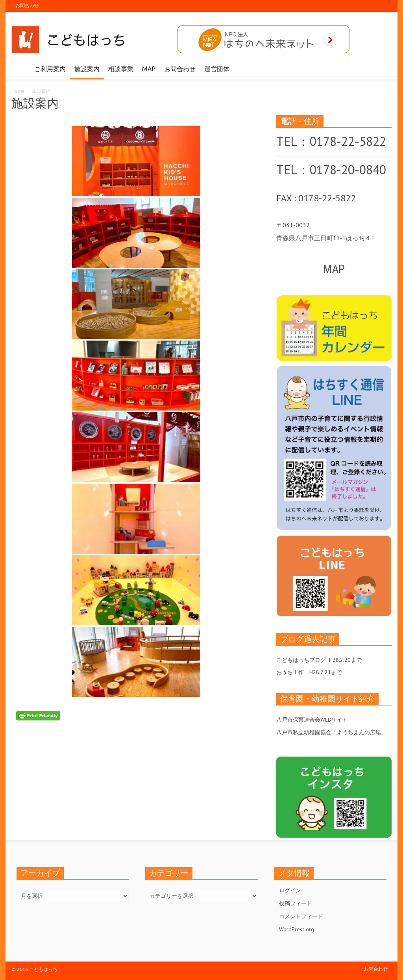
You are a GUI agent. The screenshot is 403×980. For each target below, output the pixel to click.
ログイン (290, 890)
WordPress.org (297, 929)
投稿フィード (296, 903)
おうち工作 (290, 672)
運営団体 (217, 69)
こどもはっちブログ (301, 660)
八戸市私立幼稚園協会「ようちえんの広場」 (331, 732)
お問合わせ (27, 5)
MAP (149, 69)
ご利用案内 (50, 69)
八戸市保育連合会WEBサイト (312, 720)
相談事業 (121, 69)
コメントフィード (301, 916)
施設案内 (87, 69)
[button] (383, 68)
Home (18, 91)
